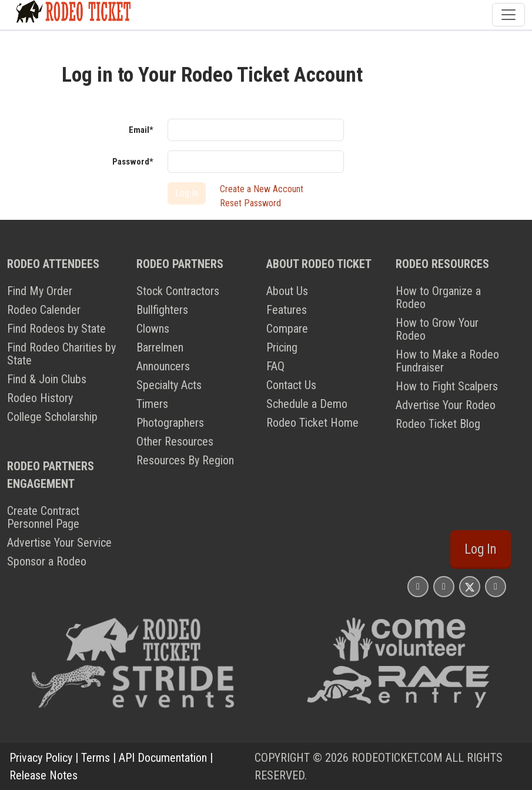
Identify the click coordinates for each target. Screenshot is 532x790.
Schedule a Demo (307, 404)
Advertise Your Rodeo (446, 405)
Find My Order (40, 291)
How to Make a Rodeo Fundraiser (447, 361)
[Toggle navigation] (508, 15)
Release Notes (44, 775)
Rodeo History (40, 398)
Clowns (153, 329)
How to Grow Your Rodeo (437, 329)
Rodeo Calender (44, 310)
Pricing (282, 347)
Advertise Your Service (59, 543)
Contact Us (291, 385)
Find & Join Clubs (47, 379)
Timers (152, 404)
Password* (133, 162)
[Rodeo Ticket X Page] (470, 586)
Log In (481, 549)
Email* (141, 130)
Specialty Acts (169, 385)
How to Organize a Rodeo (438, 297)
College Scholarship (52, 417)
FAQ (275, 366)
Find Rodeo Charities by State (61, 354)
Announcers (163, 366)
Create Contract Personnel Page (43, 517)
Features (287, 310)
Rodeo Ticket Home (312, 423)
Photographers (170, 423)
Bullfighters (162, 310)
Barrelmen (160, 347)
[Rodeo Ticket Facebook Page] (444, 586)
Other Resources (175, 441)
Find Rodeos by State (56, 329)
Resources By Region (185, 460)
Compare (287, 329)
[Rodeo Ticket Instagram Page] (418, 586)
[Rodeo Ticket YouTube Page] (496, 586)
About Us (287, 291)
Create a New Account (262, 189)
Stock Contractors (178, 291)
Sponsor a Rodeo (47, 561)
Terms (96, 758)
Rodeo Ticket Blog (438, 424)
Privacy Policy (41, 758)
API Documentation (163, 758)
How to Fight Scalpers (447, 386)
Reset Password (250, 203)
